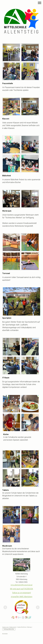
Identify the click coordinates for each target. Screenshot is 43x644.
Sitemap (29, 627)
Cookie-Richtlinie (22, 627)
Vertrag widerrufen (9, 629)
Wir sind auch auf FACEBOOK (21, 589)
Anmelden (5, 634)
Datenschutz (13, 627)
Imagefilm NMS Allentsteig (22, 597)
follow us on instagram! (22, 593)
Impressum (5, 627)
